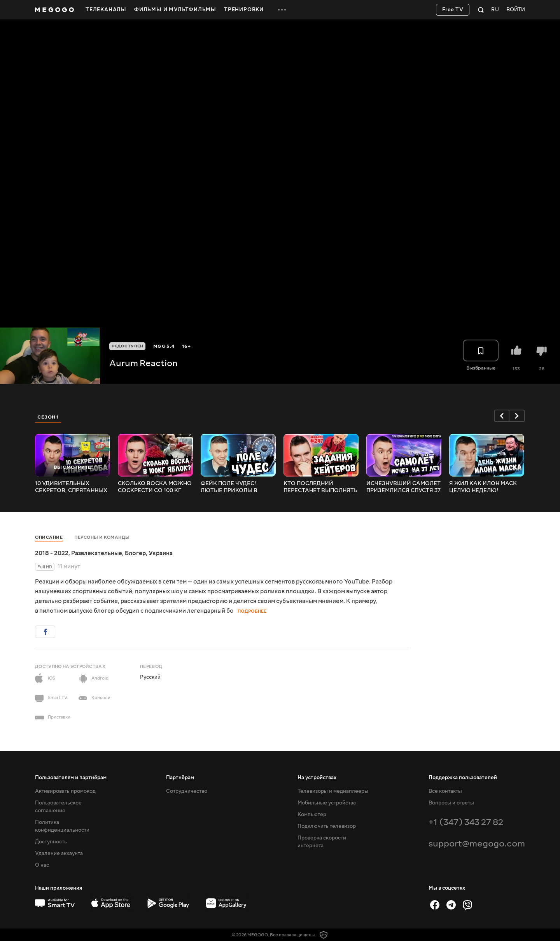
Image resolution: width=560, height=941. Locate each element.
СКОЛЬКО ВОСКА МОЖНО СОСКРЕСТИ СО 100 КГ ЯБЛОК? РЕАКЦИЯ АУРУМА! (155, 487)
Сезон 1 (48, 417)
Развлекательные (97, 553)
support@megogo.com (477, 844)
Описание (49, 537)
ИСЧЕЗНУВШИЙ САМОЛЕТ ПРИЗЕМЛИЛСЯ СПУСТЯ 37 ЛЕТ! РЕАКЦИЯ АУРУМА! (403, 487)
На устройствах (317, 778)
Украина (161, 553)
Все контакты (445, 791)
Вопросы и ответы (451, 803)
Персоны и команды (102, 537)
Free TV (453, 10)
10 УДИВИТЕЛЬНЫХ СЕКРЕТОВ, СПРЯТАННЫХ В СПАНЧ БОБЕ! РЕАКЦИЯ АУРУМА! (71, 487)
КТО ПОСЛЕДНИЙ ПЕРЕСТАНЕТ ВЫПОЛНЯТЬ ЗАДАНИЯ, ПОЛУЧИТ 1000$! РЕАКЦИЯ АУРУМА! (321, 487)
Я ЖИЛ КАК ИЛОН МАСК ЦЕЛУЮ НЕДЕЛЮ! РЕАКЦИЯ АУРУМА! (483, 487)
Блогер (135, 553)
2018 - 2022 (52, 553)
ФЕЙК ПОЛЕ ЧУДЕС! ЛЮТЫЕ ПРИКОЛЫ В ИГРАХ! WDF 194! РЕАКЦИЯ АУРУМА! (238, 487)
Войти (516, 10)
